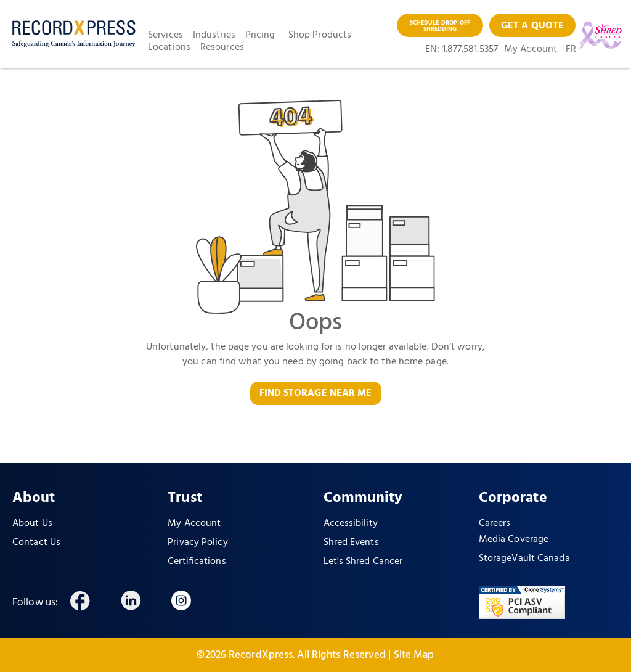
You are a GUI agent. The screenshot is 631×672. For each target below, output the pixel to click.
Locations (169, 47)
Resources (222, 47)
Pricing (260, 35)
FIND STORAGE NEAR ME (316, 393)
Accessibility (351, 523)
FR (571, 49)
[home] (74, 34)
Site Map (414, 655)
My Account (531, 49)
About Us (32, 523)
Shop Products (320, 35)
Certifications (197, 562)
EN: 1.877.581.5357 (462, 49)
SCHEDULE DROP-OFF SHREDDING (440, 26)
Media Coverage (514, 539)
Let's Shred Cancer (363, 562)
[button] (170, 35)
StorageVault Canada (524, 559)
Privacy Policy (197, 543)
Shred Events (351, 543)
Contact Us (36, 543)
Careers (495, 523)
